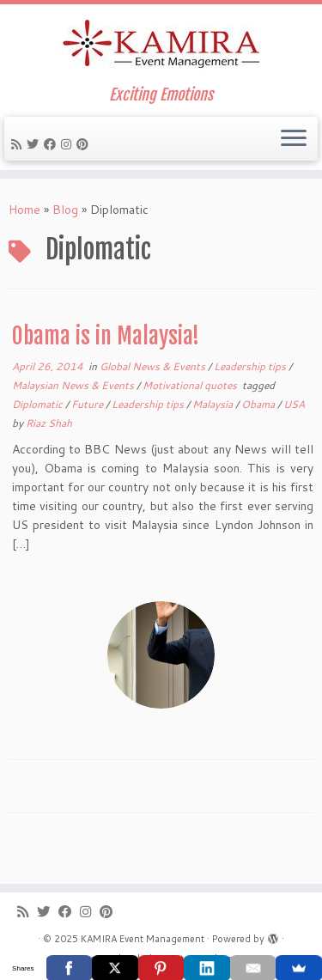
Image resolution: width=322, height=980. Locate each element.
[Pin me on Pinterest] (85, 144)
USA (294, 404)
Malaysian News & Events (74, 385)
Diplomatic (39, 404)
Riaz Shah (49, 423)
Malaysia (214, 404)
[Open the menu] (294, 139)
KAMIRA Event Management (143, 939)
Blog (65, 210)
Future (88, 404)
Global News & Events (154, 366)
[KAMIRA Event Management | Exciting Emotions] (161, 45)
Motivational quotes (191, 385)
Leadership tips (251, 366)
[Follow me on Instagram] (69, 144)
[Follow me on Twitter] (35, 144)
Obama (259, 404)
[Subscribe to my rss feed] (19, 144)
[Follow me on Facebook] (52, 144)
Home (24, 210)
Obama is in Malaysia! (106, 336)
